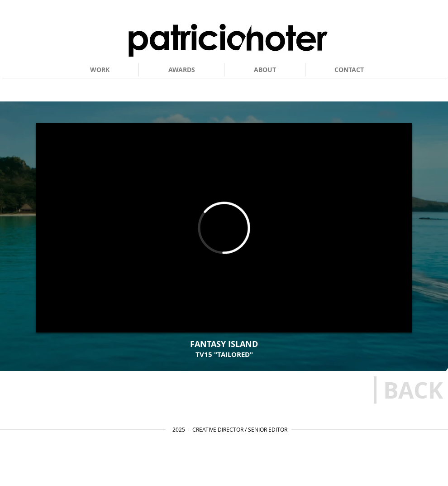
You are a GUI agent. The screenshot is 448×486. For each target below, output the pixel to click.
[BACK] (413, 390)
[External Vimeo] (224, 228)
